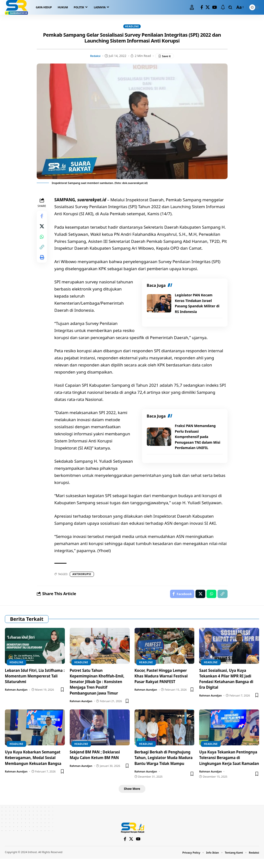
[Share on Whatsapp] (43, 241)
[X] (208, 7)
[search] (230, 7)
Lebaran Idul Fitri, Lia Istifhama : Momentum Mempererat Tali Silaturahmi (33, 678)
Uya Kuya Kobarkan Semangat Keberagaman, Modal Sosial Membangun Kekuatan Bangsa (34, 763)
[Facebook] (202, 7)
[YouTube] (214, 7)
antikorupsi (83, 575)
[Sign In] (192, 7)
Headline (132, 27)
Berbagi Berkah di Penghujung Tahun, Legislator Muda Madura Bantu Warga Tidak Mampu (164, 763)
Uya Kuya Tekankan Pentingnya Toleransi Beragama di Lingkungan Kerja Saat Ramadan (224, 763)
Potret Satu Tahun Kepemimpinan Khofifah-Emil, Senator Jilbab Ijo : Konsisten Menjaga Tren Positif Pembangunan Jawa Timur (99, 684)
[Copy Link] (43, 253)
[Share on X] (43, 229)
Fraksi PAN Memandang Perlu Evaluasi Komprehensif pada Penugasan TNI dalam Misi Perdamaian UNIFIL (197, 438)
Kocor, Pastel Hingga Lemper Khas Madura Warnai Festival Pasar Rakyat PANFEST (163, 678)
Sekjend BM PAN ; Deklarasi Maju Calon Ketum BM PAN (96, 757)
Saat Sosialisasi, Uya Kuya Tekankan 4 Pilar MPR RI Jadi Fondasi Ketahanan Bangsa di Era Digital (228, 681)
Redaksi (94, 56)
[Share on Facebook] (43, 218)
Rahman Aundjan (16, 692)
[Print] (43, 265)
